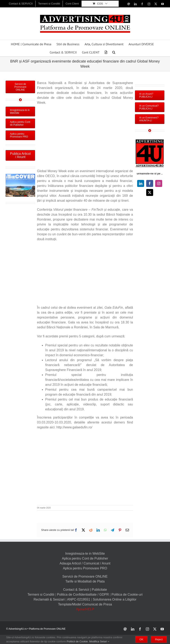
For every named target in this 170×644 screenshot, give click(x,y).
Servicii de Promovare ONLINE (85, 576)
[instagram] (159, 183)
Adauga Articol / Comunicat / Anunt (85, 563)
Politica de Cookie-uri (127, 595)
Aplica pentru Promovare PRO (85, 568)
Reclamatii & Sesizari (49, 599)
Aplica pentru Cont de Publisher (85, 558)
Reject (159, 639)
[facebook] (150, 183)
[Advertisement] (85, 138)
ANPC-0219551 (79, 599)
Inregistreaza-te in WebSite (85, 554)
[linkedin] (141, 183)
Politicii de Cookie (77, 641)
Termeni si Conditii (41, 595)
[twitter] (150, 192)
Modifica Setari (99, 641)
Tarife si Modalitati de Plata (85, 581)
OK (141, 639)
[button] (114, 52)
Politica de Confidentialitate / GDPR (83, 595)
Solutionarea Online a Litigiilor (115, 599)
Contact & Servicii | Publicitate (85, 590)
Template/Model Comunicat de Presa (85, 604)
